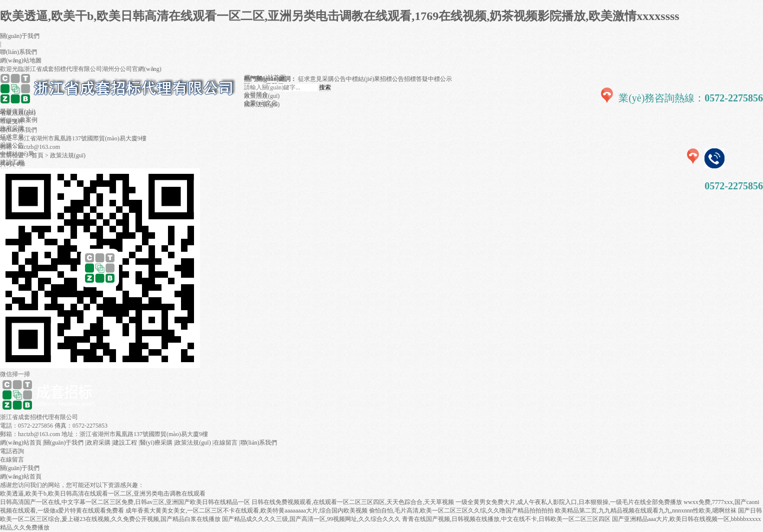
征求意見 (310, 79)
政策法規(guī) (68, 155)
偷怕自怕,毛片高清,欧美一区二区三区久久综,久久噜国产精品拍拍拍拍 (461, 511)
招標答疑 (416, 79)
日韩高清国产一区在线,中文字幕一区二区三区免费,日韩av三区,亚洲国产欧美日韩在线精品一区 (125, 502)
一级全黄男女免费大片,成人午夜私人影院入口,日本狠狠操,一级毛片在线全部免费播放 (569, 502)
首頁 (37, 155)
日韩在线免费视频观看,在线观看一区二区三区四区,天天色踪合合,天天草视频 (353, 502)
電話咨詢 (12, 451)
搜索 (325, 87)
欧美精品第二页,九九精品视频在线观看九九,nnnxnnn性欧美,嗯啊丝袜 (646, 511)
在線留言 (225, 443)
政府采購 (98, 443)
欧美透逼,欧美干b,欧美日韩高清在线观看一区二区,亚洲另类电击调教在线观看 (103, 494)
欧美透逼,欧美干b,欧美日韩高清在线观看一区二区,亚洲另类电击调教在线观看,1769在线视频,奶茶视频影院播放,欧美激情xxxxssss (340, 16)
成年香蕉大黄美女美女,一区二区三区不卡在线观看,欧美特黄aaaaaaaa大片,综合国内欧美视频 (246, 511)
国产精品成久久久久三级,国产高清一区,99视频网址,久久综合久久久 (311, 519)
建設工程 (125, 443)
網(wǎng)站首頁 (21, 443)
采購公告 (334, 79)
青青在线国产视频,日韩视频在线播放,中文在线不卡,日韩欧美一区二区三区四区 (506, 519)
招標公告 (392, 79)
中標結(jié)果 (363, 79)
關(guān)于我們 (20, 36)
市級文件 (12, 121)
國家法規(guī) (262, 104)
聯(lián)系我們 (18, 52)
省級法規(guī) (18, 113)
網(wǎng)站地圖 (21, 60)
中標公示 (440, 79)
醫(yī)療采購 (156, 443)
